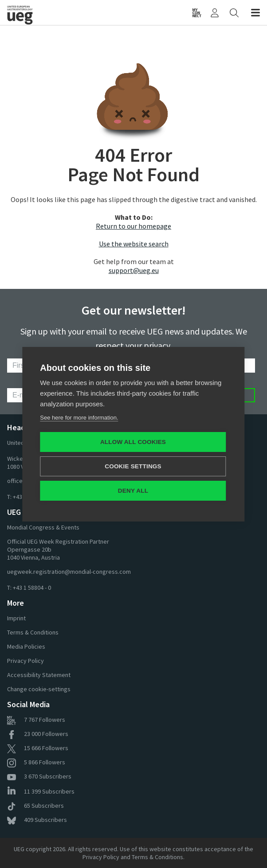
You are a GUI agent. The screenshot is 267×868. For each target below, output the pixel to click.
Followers (36, 720)
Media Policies (26, 646)
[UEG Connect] (197, 12)
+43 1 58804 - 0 (32, 588)
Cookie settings (133, 466)
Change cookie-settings (39, 689)
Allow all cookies (133, 442)
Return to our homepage (133, 226)
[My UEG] (215, 12)
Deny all (133, 491)
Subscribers (39, 776)
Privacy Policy (26, 661)
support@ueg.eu (134, 270)
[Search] (234, 12)
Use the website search (134, 244)
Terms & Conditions (33, 632)
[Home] (39, 12)
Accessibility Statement (39, 675)
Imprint (16, 618)
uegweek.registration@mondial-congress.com (69, 572)
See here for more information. (79, 418)
